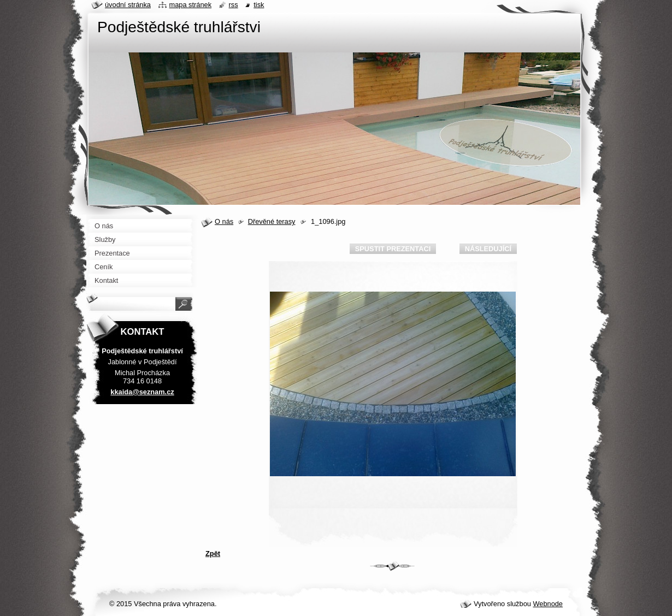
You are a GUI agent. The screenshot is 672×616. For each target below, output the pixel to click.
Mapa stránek (191, 5)
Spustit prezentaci (393, 249)
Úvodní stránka (128, 5)
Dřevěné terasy (272, 221)
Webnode (548, 604)
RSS (234, 5)
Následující (488, 249)
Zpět (213, 553)
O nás (224, 221)
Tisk (259, 5)
